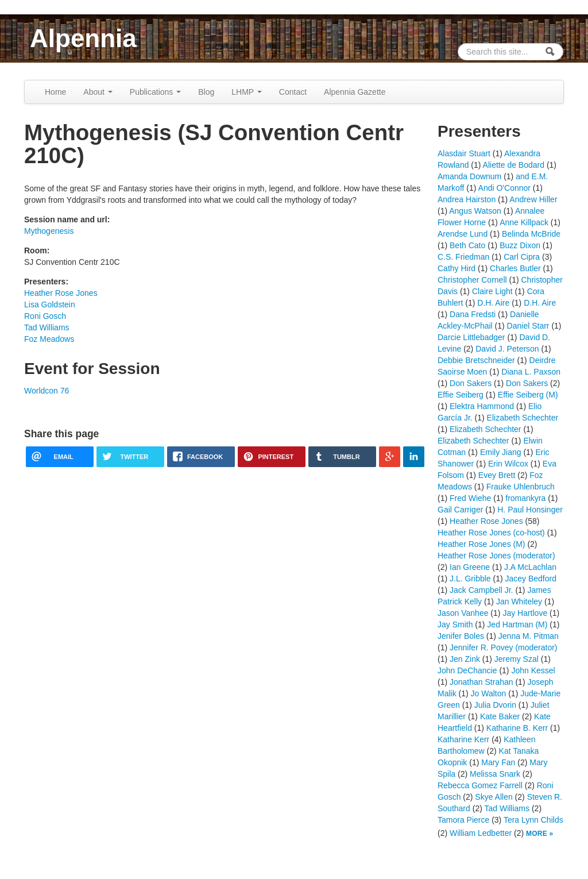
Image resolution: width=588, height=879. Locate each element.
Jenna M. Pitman (529, 636)
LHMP (247, 92)
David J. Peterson (507, 349)
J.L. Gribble (470, 579)
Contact (293, 92)
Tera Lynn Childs (533, 820)
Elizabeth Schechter (523, 418)
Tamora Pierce (463, 820)
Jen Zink (465, 659)
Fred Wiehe (470, 498)
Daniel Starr (528, 326)
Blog (206, 92)
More (537, 834)
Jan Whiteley (519, 602)
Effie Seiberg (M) (528, 395)
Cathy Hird (457, 268)
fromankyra (525, 498)
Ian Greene (470, 567)
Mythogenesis (49, 231)
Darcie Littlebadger (471, 337)
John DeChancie (467, 670)
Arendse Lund (463, 234)
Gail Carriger (460, 510)
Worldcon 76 (47, 391)
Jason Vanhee (463, 613)
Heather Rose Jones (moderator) (496, 556)
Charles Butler (515, 268)
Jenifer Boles (461, 636)
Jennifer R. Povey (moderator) (504, 647)
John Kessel (533, 670)
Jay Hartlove (525, 613)
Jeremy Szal (517, 659)
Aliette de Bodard (514, 165)
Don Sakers (471, 383)
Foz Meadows (49, 339)
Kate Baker (500, 716)
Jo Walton (489, 693)
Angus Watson (475, 211)
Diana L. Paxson (531, 372)
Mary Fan (498, 762)
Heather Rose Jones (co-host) (491, 533)
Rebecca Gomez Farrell (480, 785)
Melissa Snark (495, 774)
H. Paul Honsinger (530, 510)
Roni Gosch (45, 316)
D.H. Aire (493, 303)
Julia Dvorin (495, 705)
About (98, 92)
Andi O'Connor (504, 188)
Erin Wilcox (508, 464)
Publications (155, 92)
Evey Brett (497, 475)
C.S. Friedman (463, 257)
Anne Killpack (524, 222)
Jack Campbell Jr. (481, 590)
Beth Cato (467, 245)
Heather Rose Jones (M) (481, 544)
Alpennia (83, 38)
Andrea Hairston (467, 199)
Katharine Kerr (463, 739)
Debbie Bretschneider (476, 360)
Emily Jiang (501, 452)
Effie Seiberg (461, 395)
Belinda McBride (531, 234)
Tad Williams (47, 327)
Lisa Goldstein (50, 304)
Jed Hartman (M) (517, 624)
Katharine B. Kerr (517, 728)
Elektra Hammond (482, 406)
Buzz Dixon (520, 245)
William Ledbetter (481, 833)
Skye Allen (494, 797)
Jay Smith (455, 624)
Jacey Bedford (531, 579)
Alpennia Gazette (355, 92)
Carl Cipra (522, 257)
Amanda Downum (469, 176)
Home (55, 92)
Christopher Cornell (472, 280)
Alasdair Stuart (464, 153)
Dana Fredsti (473, 314)
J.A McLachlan (530, 567)
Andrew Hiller (533, 199)
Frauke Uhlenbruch (521, 487)
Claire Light (492, 291)
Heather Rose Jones (61, 293)
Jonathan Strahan (481, 682)
